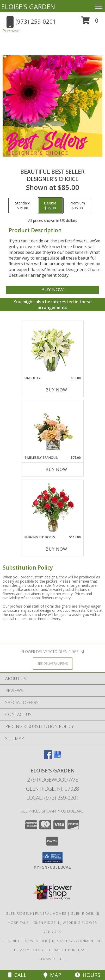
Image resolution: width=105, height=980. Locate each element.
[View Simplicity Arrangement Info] (52, 348)
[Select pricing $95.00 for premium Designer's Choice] (77, 206)
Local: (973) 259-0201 (53, 798)
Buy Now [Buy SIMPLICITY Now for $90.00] (56, 390)
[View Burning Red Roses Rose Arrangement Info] (52, 507)
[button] (90, 22)
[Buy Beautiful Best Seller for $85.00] (52, 290)
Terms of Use (53, 959)
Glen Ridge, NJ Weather (24, 941)
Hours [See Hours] (88, 975)
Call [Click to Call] (17, 975)
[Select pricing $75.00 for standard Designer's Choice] (23, 206)
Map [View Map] (52, 975)
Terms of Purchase (68, 950)
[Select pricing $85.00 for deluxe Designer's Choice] (50, 206)
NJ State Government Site (78, 941)
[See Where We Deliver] (53, 663)
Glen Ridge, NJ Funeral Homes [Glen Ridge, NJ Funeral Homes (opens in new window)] (36, 913)
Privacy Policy (29, 950)
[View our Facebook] (48, 757)
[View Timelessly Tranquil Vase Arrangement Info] (52, 428)
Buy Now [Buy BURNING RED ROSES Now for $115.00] (56, 549)
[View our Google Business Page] (57, 757)
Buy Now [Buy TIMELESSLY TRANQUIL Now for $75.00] (56, 469)
